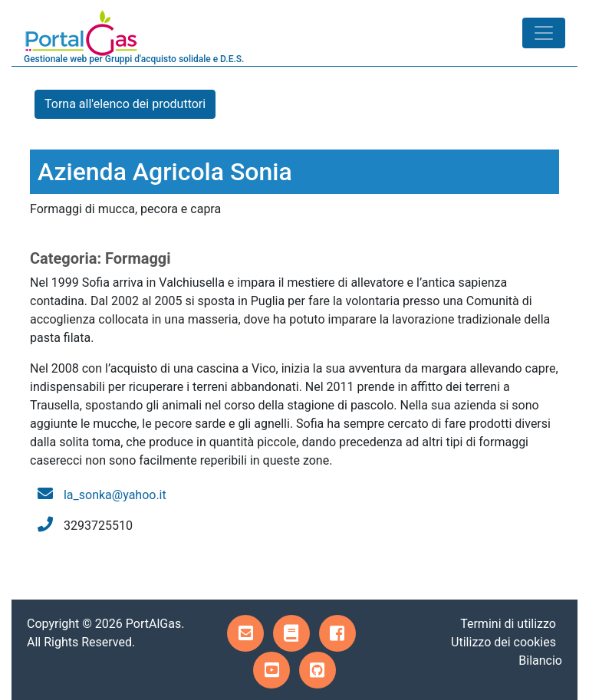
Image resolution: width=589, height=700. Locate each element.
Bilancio (540, 661)
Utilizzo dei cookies (503, 642)
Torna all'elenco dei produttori (125, 104)
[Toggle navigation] (544, 33)
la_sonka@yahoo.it (115, 495)
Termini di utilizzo (508, 624)
